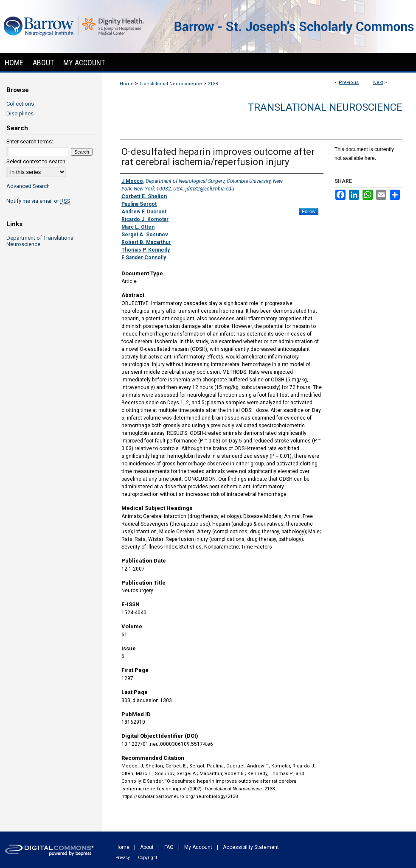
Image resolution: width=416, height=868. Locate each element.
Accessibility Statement (251, 847)
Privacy (123, 858)
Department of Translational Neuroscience (41, 241)
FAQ (169, 847)
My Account (198, 847)
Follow (309, 211)
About (147, 847)
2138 (213, 84)
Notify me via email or (38, 201)
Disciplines (20, 113)
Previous (349, 83)
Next (378, 83)
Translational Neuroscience (171, 84)
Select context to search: (37, 161)
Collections (20, 104)
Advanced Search (28, 186)
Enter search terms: (30, 141)
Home (127, 84)
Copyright (148, 858)
